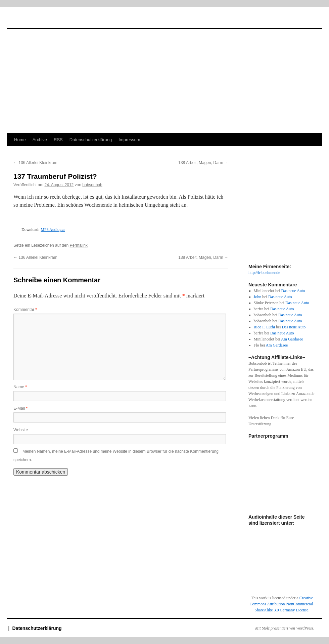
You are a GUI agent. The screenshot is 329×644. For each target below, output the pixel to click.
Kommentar (25, 310)
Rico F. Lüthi (264, 327)
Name (20, 387)
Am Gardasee (292, 339)
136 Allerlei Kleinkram (35, 163)
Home (20, 140)
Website (21, 430)
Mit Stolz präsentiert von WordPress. (285, 628)
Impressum (129, 140)
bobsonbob (92, 185)
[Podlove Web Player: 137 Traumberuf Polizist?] (121, 222)
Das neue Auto (293, 291)
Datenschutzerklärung (91, 140)
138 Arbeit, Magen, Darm (203, 163)
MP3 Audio (53, 230)
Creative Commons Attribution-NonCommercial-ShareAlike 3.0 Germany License (282, 604)
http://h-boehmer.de (264, 273)
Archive (40, 140)
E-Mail (20, 408)
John (258, 297)
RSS (58, 140)
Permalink (78, 245)
